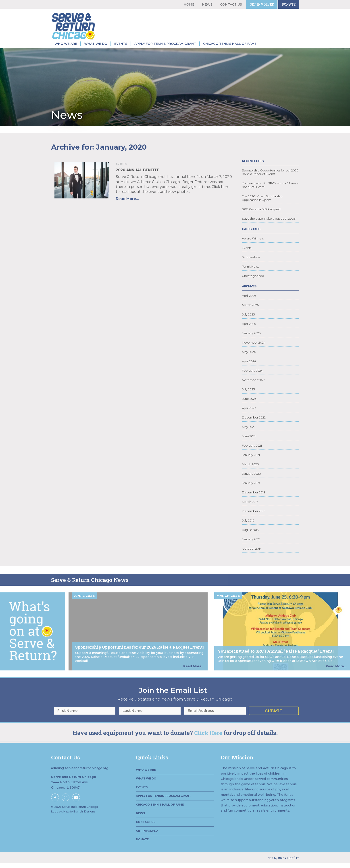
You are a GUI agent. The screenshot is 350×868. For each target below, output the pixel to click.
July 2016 (248, 527)
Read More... (121, 199)
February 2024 (252, 377)
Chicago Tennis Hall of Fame (230, 44)
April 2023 (249, 415)
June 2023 (249, 405)
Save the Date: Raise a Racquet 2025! (269, 225)
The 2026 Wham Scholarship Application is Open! (262, 205)
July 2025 (248, 321)
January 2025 (251, 340)
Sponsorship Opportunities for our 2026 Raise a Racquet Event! (270, 179)
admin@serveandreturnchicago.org (80, 788)
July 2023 (248, 396)
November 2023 (254, 387)
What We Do (96, 44)
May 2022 (249, 433)
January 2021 (251, 462)
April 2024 (249, 368)
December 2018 (254, 499)
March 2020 (250, 471)
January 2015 (251, 546)
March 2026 (250, 312)
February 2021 (252, 452)
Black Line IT (288, 858)
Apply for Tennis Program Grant (165, 44)
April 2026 (249, 302)
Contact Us (231, 4)
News (207, 4)
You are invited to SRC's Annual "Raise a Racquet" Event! (270, 192)
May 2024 (249, 359)
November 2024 (254, 349)
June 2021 (249, 443)
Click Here (208, 753)
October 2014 (252, 555)
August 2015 (250, 536)
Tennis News (251, 273)
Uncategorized (253, 282)
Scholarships (251, 264)
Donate (289, 4)
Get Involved (262, 4)
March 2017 (250, 508)
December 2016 (254, 518)
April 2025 (249, 330)
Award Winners (253, 245)
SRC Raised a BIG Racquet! (261, 216)
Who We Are (66, 44)
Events (121, 44)
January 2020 (251, 480)
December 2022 (254, 424)
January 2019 (251, 490)
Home (189, 4)
